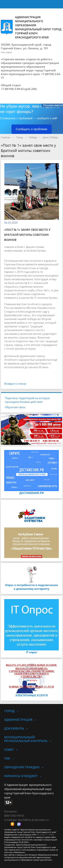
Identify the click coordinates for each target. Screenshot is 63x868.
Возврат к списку (15, 384)
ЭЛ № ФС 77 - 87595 (45, 835)
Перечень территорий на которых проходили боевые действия (27, 400)
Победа (33, 137)
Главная (6, 137)
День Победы (51, 137)
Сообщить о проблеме (32, 129)
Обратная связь (15, 407)
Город (19, 137)
